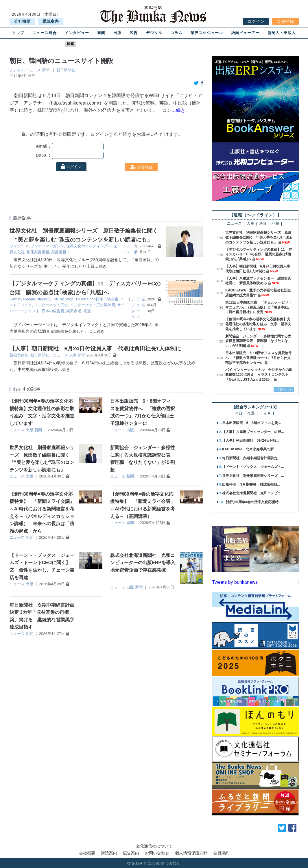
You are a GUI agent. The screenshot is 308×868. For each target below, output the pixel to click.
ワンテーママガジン (47, 246)
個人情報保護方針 (191, 853)
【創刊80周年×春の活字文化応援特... (252, 502)
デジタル (154, 33)
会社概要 (22, 21)
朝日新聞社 (66, 70)
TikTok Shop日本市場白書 (97, 299)
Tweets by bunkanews (235, 582)
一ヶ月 (265, 413)
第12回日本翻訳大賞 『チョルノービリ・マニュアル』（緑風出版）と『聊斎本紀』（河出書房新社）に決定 (258, 307)
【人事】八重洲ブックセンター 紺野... (253, 432)
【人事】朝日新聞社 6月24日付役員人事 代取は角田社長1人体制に (95, 348)
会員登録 (285, 21)
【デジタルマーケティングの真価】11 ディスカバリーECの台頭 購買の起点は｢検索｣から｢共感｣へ (258, 254)
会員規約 (221, 853)
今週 (251, 413)
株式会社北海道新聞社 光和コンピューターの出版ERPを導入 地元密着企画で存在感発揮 (145, 563)
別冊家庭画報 (38, 252)
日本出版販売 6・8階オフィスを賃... (251, 423)
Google (29, 299)
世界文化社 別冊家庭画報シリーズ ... (253, 476)
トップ (18, 33)
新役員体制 (19, 355)
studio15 (44, 299)
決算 (263, 224)
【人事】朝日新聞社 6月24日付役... (251, 440)
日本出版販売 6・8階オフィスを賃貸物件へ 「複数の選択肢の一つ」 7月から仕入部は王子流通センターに (258, 358)
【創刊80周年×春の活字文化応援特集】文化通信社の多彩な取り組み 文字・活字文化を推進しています (258, 324)
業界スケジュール (207, 33)
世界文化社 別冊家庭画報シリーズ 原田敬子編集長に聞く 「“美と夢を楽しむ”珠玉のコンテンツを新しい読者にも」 (259, 237)
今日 (239, 413)
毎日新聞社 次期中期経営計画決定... (251, 458)
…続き (101, 266)
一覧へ (281, 389)
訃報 (275, 224)
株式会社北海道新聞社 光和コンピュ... (253, 493)
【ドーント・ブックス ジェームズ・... (253, 467)
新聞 (101, 33)
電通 (87, 311)
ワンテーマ (19, 246)
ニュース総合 (45, 33)
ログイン (256, 21)
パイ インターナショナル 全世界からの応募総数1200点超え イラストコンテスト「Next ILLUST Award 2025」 (259, 375)
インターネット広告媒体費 (93, 305)
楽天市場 (74, 311)
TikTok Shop (63, 299)
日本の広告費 (53, 311)
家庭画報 (59, 252)
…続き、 (181, 110)
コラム (176, 33)
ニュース (33, 70)
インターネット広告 (51, 305)
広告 (134, 33)
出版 (117, 33)
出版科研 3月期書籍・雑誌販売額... (251, 484)
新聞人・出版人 (282, 33)
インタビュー (77, 33)
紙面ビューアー (245, 33)
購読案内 (51, 21)
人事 (73, 355)
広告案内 (131, 853)
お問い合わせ (157, 853)
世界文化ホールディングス (89, 246)
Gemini (15, 299)
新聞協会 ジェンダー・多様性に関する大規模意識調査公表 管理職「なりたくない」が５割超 (258, 341)
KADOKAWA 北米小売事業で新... (249, 449)
